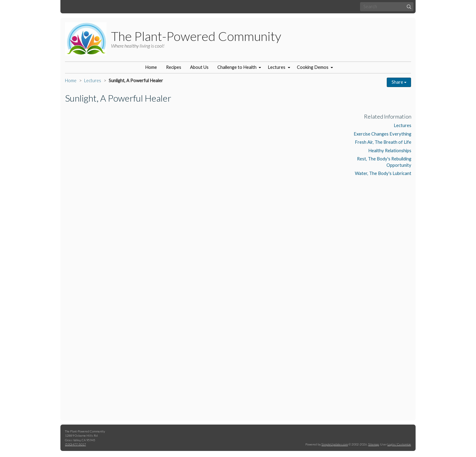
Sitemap (374, 444)
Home (151, 67)
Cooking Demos (313, 67)
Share (399, 82)
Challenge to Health (237, 67)
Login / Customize (399, 444)
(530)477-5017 (75, 444)
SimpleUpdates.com (335, 444)
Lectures (277, 67)
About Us (199, 67)
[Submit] (409, 7)
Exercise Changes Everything (382, 134)
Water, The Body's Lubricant (383, 173)
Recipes (174, 67)
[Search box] (387, 7)
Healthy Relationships (390, 151)
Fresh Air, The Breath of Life (383, 142)
